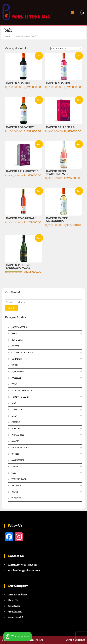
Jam (14, 403)
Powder (16, 429)
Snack (15, 441)
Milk (14, 416)
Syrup (15, 467)
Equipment (18, 372)
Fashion (16, 378)
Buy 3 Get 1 (17, 340)
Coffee (15, 346)
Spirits (15, 454)
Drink (15, 365)
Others (16, 422)
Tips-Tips (16, 498)
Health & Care (20, 397)
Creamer (17, 359)
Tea (14, 473)
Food (14, 384)
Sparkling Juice (21, 448)
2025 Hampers (19, 327)
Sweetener (18, 460)
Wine (15, 492)
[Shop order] (66, 49)
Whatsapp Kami (17, 636)
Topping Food (19, 479)
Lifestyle (17, 410)
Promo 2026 (18, 435)
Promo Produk (16, 617)
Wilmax (16, 486)
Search (11, 308)
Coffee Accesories (22, 353)
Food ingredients (22, 391)
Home (7, 36)
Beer (14, 334)
